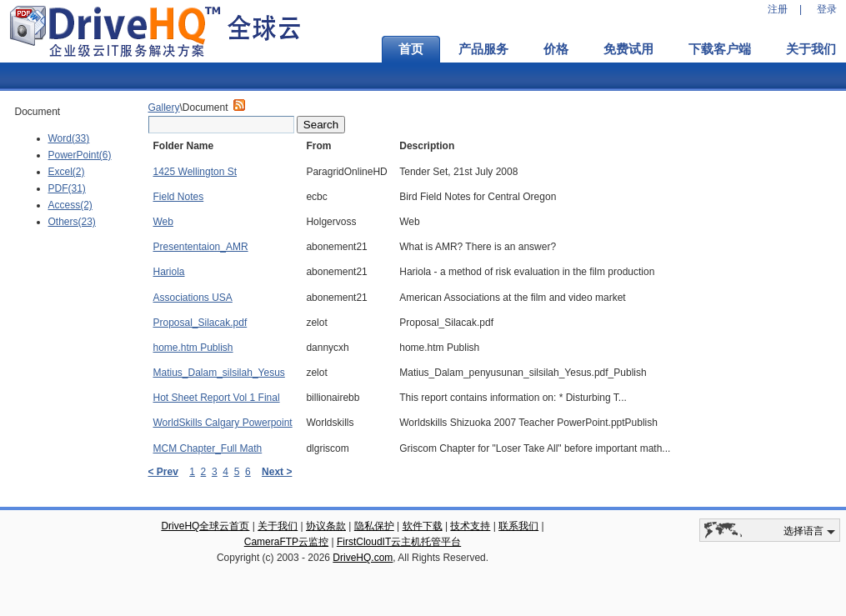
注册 (778, 9)
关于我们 (278, 526)
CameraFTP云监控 (286, 542)
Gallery (164, 108)
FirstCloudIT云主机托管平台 (399, 542)
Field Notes (179, 197)
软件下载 (423, 526)
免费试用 (628, 49)
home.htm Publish (193, 348)
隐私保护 (374, 526)
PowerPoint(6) (80, 155)
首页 (411, 49)
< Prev (163, 472)
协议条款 (326, 526)
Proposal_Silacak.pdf (200, 323)
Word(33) (69, 138)
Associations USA (193, 298)
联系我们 (518, 526)
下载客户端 (720, 49)
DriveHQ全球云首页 (205, 526)
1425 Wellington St (195, 172)
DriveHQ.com (363, 558)
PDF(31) (67, 188)
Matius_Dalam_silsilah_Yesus (219, 373)
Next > (277, 472)
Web (163, 222)
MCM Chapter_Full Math (208, 448)
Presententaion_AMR (201, 247)
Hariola (169, 272)
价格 (556, 49)
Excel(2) (67, 172)
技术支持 (470, 526)
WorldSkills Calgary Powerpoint (223, 423)
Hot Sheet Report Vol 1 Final (217, 398)
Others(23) (72, 222)
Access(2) (70, 205)
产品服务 (483, 49)
